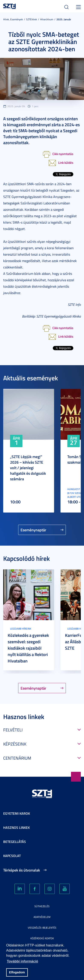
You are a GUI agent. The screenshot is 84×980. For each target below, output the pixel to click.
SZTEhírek (32, 19)
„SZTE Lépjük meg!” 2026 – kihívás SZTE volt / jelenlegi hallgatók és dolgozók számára (28, 468)
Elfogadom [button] (17, 972)
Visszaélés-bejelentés (42, 928)
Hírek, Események (13, 19)
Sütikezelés (42, 906)
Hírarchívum (47, 19)
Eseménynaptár (33, 530)
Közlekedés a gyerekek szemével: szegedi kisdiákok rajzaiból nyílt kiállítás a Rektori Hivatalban (28, 648)
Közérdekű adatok (42, 938)
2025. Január (64, 19)
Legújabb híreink (21, 629)
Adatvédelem (42, 917)
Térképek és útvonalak (22, 870)
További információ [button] (22, 961)
